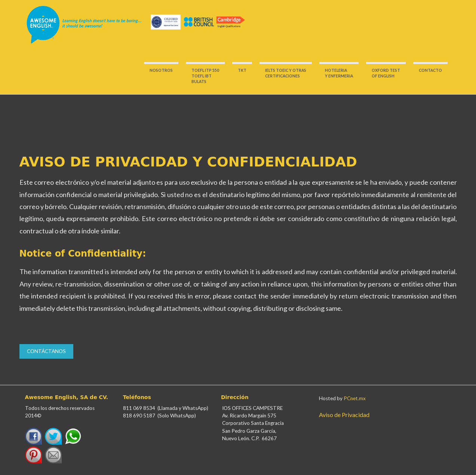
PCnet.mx (355, 398)
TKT (242, 70)
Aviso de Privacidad (344, 415)
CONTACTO (430, 70)
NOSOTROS (161, 70)
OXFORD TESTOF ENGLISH (386, 73)
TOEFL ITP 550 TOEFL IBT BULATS (205, 76)
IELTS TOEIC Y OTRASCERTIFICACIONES (286, 73)
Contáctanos (46, 351)
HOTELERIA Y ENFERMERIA (339, 73)
